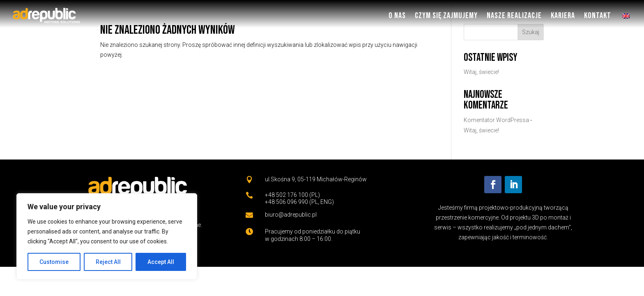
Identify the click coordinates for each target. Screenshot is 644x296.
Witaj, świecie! (481, 72)
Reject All (108, 262)
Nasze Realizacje (514, 16)
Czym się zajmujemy (446, 16)
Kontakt (598, 16)
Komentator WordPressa (496, 120)
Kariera (563, 16)
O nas (397, 16)
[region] (107, 236)
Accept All (161, 262)
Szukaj (531, 32)
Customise (54, 262)
